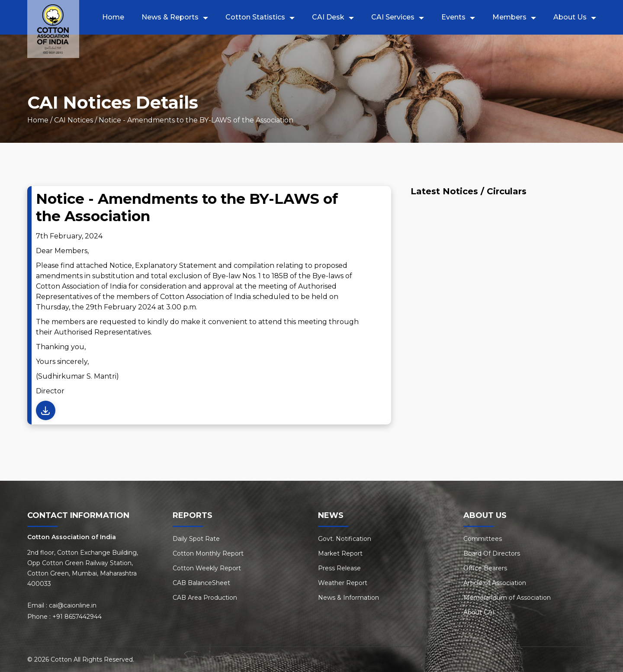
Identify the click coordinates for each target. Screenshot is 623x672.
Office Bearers (485, 568)
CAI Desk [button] (328, 17)
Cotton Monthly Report (208, 553)
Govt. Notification (345, 539)
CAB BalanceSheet (201, 583)
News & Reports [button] (170, 17)
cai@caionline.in (73, 605)
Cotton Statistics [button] (255, 17)
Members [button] (509, 17)
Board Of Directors (492, 553)
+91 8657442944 (77, 617)
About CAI (479, 612)
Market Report (340, 553)
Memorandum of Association (507, 598)
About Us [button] (570, 17)
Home (113, 17)
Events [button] (453, 17)
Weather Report (343, 583)
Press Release (339, 568)
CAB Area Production (205, 598)
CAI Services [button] (393, 17)
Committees (483, 539)
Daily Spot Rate (196, 539)
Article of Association (495, 583)
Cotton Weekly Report (207, 568)
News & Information (348, 598)
